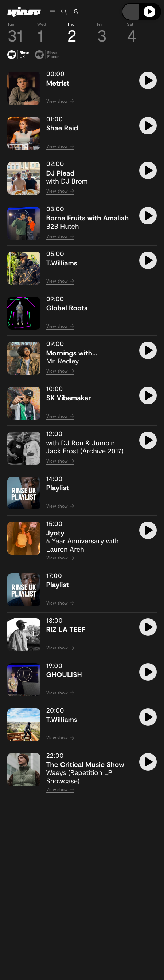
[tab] (18, 57)
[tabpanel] (82, 432)
